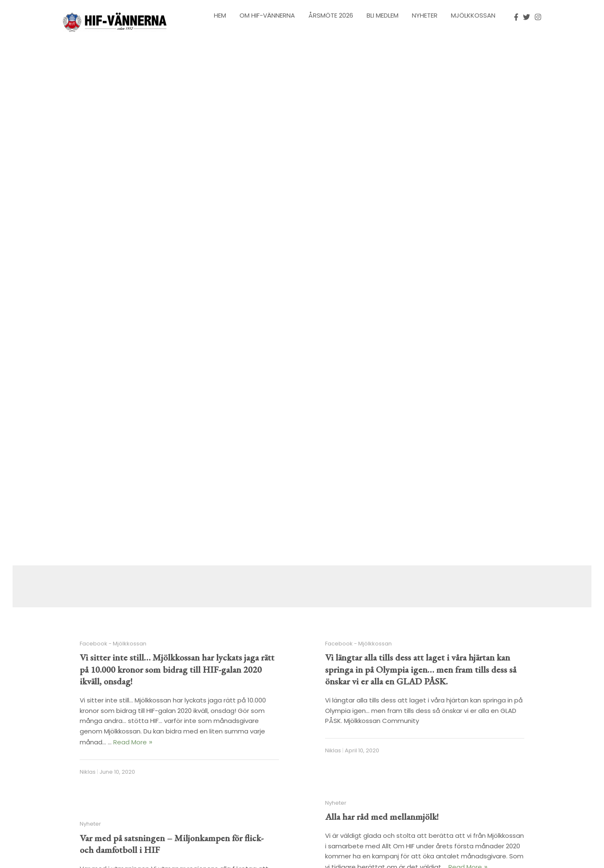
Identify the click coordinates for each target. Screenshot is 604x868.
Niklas (88, 772)
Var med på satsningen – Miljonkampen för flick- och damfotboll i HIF (172, 844)
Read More (130, 742)
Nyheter (425, 15)
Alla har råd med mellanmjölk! (382, 817)
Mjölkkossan (473, 15)
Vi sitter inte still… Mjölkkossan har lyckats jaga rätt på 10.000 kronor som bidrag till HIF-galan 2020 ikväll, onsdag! (177, 669)
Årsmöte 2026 (331, 15)
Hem (220, 15)
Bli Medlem (383, 15)
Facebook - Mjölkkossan (113, 644)
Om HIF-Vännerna (267, 15)
